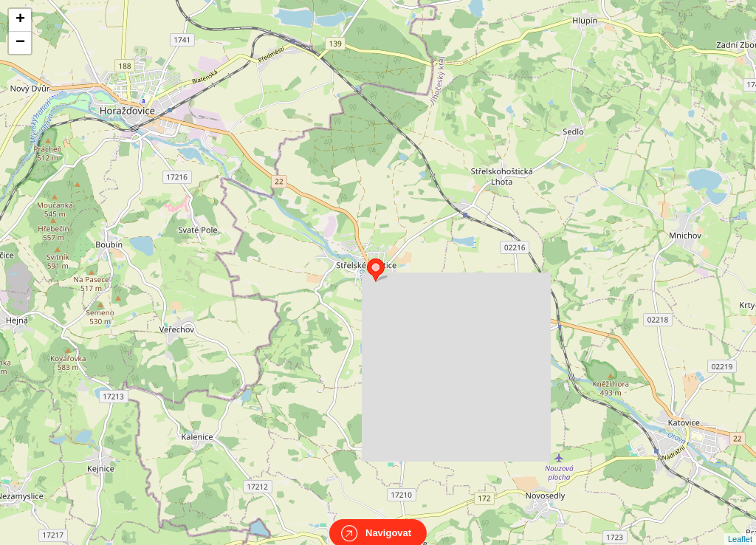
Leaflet (740, 526)
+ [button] (20, 20)
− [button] (20, 43)
